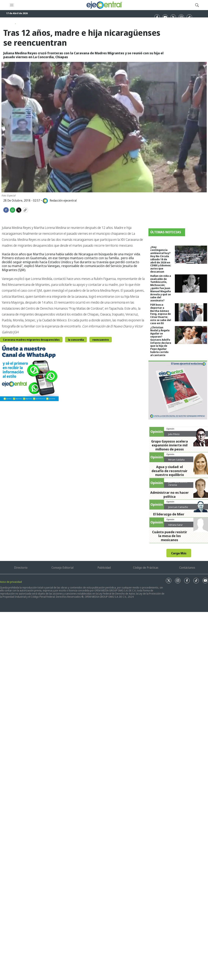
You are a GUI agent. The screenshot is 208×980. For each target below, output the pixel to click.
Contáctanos (187, 568)
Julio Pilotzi (174, 434)
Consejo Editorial (62, 568)
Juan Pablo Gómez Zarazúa (178, 483)
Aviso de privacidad (11, 582)
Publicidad (104, 568)
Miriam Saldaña (176, 460)
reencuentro (101, 340)
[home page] (104, 5)
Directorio (21, 568)
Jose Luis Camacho (178, 507)
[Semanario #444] (178, 390)
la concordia (76, 340)
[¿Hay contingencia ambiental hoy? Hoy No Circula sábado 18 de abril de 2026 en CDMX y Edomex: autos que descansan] (191, 255)
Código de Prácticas (146, 568)
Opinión (170, 429)
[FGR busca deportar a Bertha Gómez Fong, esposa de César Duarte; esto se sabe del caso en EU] (191, 312)
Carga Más (179, 553)
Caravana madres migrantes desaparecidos (31, 340)
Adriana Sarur (175, 525)
